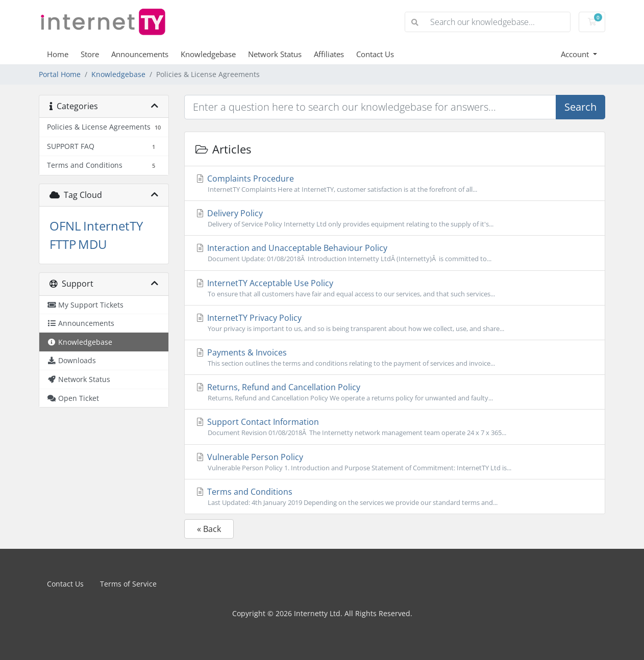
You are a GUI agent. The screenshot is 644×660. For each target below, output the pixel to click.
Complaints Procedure (395, 184)
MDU (93, 244)
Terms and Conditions (395, 497)
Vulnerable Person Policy (395, 462)
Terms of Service (128, 584)
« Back (209, 529)
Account (576, 54)
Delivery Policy (395, 218)
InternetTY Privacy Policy (395, 323)
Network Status (275, 54)
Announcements (140, 54)
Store (90, 54)
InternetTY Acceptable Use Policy (395, 288)
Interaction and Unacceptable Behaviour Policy (395, 253)
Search (580, 107)
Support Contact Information (395, 427)
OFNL (65, 226)
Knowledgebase (208, 54)
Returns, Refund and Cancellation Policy (395, 392)
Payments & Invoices (395, 358)
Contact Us (375, 54)
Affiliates (329, 54)
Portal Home (60, 74)
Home (58, 54)
